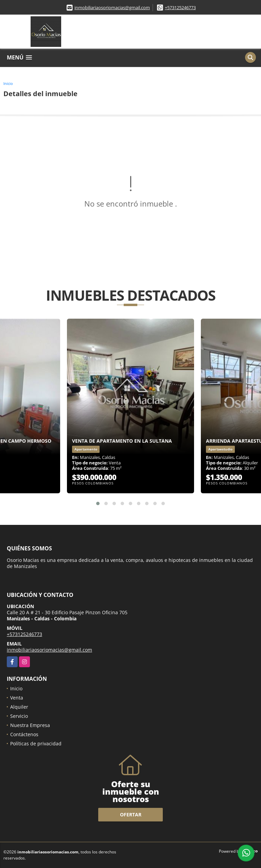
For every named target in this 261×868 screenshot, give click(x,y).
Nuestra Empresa (30, 725)
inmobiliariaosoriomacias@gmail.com (112, 7)
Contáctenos (24, 734)
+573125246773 (180, 7)
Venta (17, 698)
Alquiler (19, 707)
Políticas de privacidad (36, 743)
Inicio (8, 83)
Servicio (19, 716)
